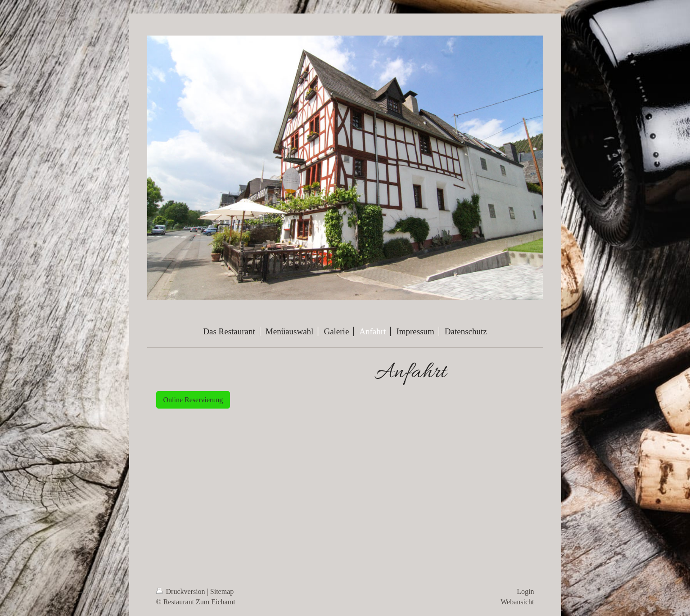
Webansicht (517, 602)
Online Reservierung (193, 400)
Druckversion (182, 591)
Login (525, 591)
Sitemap (222, 591)
